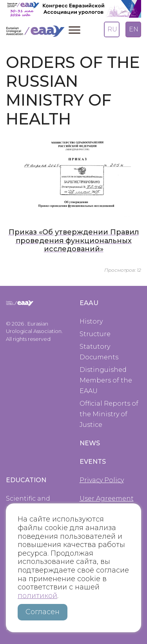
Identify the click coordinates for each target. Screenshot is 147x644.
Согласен (43, 612)
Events (93, 462)
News (90, 443)
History (91, 321)
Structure (95, 334)
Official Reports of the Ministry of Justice (109, 414)
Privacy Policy (102, 480)
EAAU (89, 303)
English (133, 26)
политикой (37, 596)
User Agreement (107, 499)
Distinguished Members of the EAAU (106, 380)
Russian (111, 26)
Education (26, 480)
